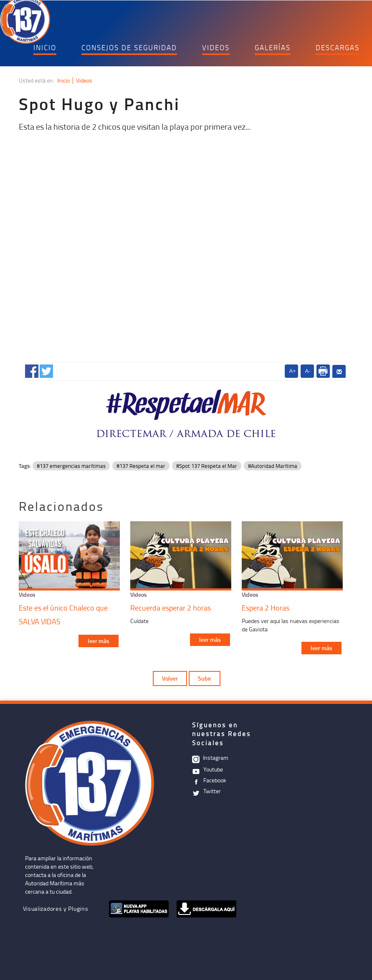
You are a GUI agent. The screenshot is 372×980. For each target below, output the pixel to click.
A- (307, 371)
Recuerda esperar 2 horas (171, 608)
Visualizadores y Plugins (56, 908)
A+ (292, 371)
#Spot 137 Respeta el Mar (207, 466)
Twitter (206, 791)
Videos (84, 80)
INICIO (45, 47)
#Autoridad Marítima (273, 466)
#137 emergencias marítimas (71, 466)
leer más (99, 641)
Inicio (63, 80)
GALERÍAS (273, 47)
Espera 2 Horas (266, 608)
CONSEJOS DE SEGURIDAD (129, 47)
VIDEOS (216, 47)
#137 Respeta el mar (141, 466)
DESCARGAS (338, 47)
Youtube (208, 769)
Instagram (210, 758)
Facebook (209, 780)
